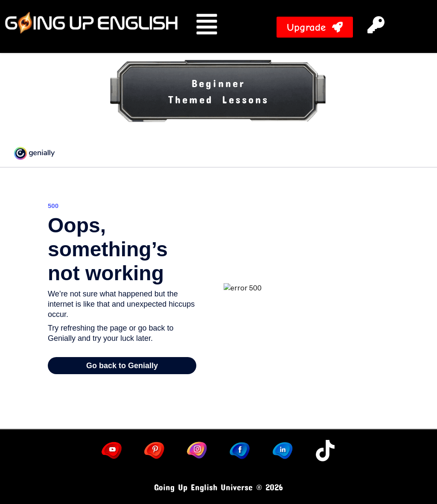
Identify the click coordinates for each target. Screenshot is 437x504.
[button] (392, 26)
